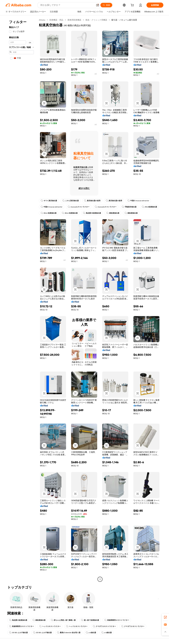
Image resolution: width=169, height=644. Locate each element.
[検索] (106, 5)
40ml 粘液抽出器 (49, 213)
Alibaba (42, 20)
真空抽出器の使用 (92, 201)
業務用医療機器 (74, 20)
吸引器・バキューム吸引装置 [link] (124, 20)
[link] (165, 617)
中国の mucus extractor (138, 201)
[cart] (133, 6)
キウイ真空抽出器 (49, 201)
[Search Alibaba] (67, 5)
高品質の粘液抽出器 (92, 213)
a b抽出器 (91, 633)
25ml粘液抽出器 (149, 207)
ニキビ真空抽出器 (71, 201)
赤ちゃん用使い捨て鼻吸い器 (63, 620)
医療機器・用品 (56, 20)
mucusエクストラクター (79, 207)
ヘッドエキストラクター (50, 626)
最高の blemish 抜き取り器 (69, 633)
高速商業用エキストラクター (117, 620)
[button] (98, 5)
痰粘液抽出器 (113, 213)
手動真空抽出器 (129, 207)
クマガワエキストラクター (104, 626)
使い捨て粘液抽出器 (90, 620)
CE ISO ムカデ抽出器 (18, 633)
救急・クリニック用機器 (96, 20)
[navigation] (21, 300)
